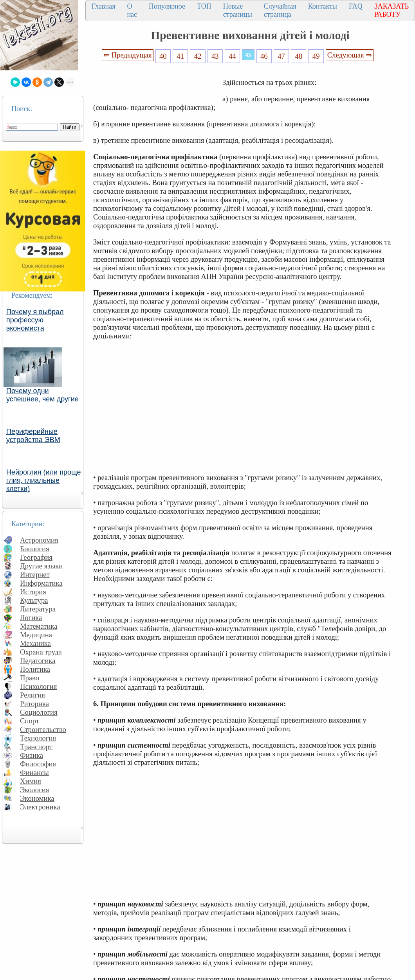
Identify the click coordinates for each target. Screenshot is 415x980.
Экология (34, 790)
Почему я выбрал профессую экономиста (35, 320)
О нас (132, 10)
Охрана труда (41, 652)
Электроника (40, 807)
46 (264, 56)
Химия (31, 781)
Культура (34, 600)
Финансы (34, 772)
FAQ (356, 6)
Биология (35, 549)
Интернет (35, 575)
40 (163, 56)
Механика (35, 643)
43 (215, 56)
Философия (38, 764)
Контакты (323, 6)
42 (198, 56)
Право (30, 678)
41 (180, 56)
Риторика (34, 704)
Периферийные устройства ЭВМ (33, 436)
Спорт (30, 721)
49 (316, 56)
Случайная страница (280, 10)
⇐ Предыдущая (128, 55)
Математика (39, 626)
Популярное (167, 6)
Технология (38, 738)
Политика (35, 669)
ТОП (204, 6)
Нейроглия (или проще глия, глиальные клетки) (44, 480)
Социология (39, 712)
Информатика (41, 583)
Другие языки (41, 566)
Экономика (37, 798)
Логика (31, 618)
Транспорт (36, 747)
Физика (32, 755)
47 (281, 56)
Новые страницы (238, 10)
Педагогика (38, 661)
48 (299, 56)
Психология (38, 686)
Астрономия (39, 540)
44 (232, 56)
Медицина (36, 635)
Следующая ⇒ (350, 55)
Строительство (43, 729)
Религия (32, 695)
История (33, 592)
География (36, 557)
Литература (38, 609)
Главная (103, 6)
